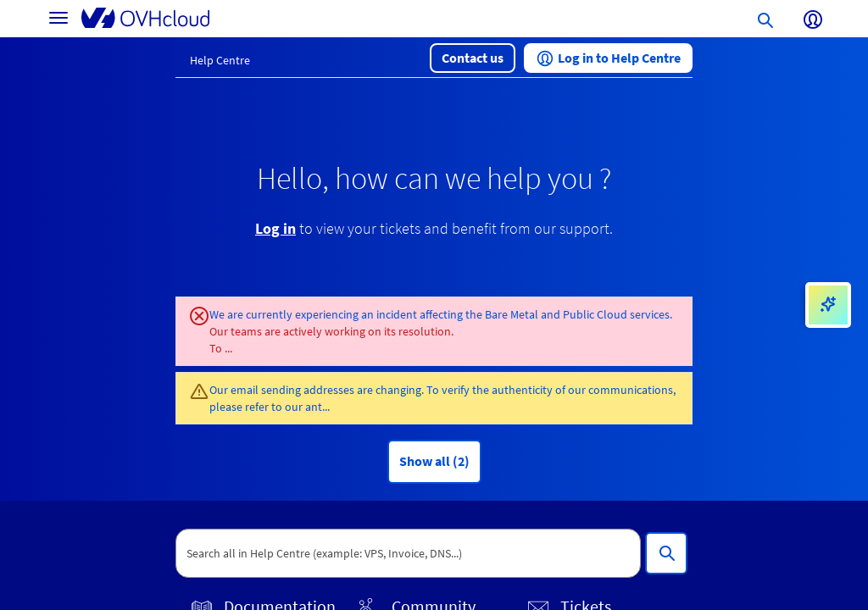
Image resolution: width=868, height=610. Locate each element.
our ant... (307, 407)
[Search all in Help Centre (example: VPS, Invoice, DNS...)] (666, 553)
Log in (275, 228)
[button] (473, 58)
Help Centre (220, 60)
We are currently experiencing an (293, 314)
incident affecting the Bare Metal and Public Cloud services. (524, 314)
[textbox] (408, 553)
